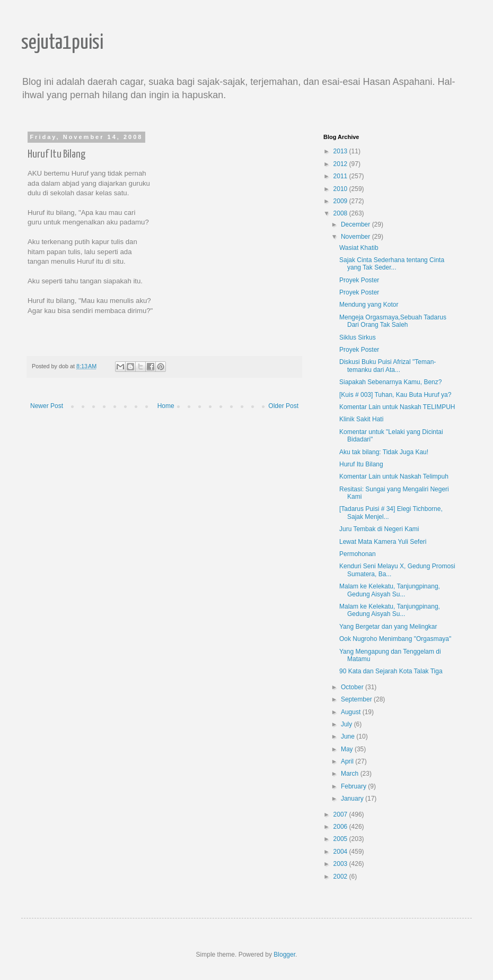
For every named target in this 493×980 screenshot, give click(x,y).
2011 (341, 176)
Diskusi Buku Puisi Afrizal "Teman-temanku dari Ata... (388, 366)
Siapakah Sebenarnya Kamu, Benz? (390, 382)
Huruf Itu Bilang (361, 464)
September (357, 699)
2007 (341, 814)
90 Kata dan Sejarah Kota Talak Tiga (391, 671)
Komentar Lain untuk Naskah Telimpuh (394, 476)
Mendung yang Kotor (369, 305)
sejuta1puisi (62, 43)
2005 (341, 839)
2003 (341, 864)
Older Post (283, 406)
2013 (341, 151)
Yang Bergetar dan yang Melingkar (388, 627)
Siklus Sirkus (358, 337)
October (353, 687)
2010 (341, 189)
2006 (341, 827)
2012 (341, 164)
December (356, 224)
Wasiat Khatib (359, 248)
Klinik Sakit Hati (361, 419)
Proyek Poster (359, 280)
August (352, 712)
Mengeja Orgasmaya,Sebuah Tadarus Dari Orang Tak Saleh (393, 321)
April (348, 761)
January (353, 799)
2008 (341, 213)
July (347, 724)
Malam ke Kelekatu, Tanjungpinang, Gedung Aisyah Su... (390, 590)
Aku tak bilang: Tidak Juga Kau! (384, 452)
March (351, 774)
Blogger (284, 955)
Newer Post (47, 406)
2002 (341, 877)
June (349, 736)
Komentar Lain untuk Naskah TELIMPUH (397, 407)
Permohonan (358, 554)
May (348, 749)
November (356, 237)
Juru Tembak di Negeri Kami (379, 529)
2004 (341, 852)
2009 (341, 201)
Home (166, 406)
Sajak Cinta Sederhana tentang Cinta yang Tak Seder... (392, 264)
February (354, 786)
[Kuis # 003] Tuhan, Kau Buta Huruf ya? (395, 395)
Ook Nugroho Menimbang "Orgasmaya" (395, 639)
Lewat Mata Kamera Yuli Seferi (383, 542)
